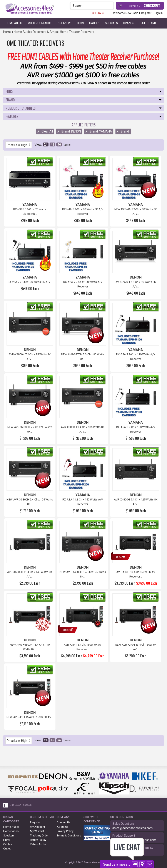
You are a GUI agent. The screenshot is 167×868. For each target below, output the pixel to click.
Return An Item (39, 844)
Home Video (11, 831)
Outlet (7, 849)
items (134, 6)
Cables (94, 23)
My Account (38, 827)
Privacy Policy (65, 831)
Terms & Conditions (69, 835)
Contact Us (64, 822)
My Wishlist (37, 831)
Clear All (45, 131)
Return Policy (38, 840)
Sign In (159, 13)
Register (146, 13)
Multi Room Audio (40, 23)
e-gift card (148, 23)
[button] (111, 6)
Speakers (65, 23)
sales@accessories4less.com (133, 828)
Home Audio (14, 23)
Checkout (152, 6)
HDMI (80, 23)
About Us (63, 827)
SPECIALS (98, 13)
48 (52, 144)
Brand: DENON (69, 131)
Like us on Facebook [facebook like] (21, 805)
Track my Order (39, 835)
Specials (111, 23)
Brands (129, 23)
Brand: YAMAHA (99, 131)
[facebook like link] (6, 805)
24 (46, 144)
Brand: (123, 131)
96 (59, 144)
